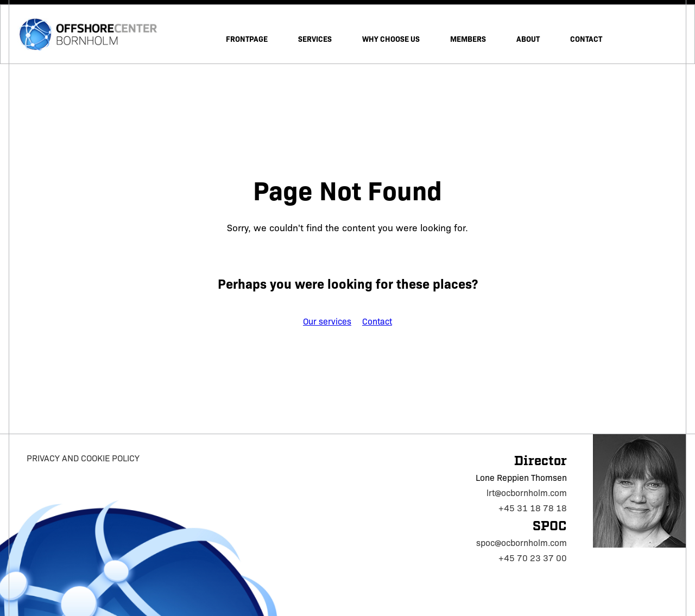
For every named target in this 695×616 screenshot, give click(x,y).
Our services (327, 321)
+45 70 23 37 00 (533, 558)
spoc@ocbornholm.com (522, 542)
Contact (377, 321)
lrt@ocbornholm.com (527, 493)
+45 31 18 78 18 (533, 508)
